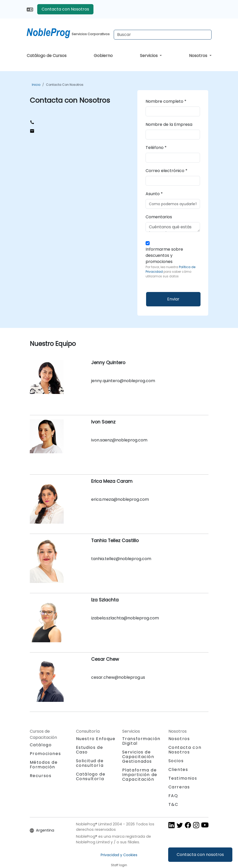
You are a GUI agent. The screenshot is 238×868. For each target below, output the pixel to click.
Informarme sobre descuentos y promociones (173, 262)
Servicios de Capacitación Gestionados (138, 757)
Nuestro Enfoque (96, 739)
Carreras (179, 787)
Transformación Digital (141, 741)
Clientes (178, 770)
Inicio (36, 85)
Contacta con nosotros (200, 855)
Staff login (119, 865)
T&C (173, 804)
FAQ (173, 796)
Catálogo (41, 745)
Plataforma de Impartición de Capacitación (140, 775)
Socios (176, 761)
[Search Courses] (163, 35)
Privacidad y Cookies (119, 855)
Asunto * (154, 194)
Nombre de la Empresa (169, 124)
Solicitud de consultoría (90, 763)
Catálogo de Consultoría (91, 776)
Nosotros (199, 56)
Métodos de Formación (44, 765)
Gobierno (103, 56)
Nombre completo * (166, 101)
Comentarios (159, 217)
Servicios (149, 56)
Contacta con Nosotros (65, 9)
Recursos (41, 776)
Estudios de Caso (90, 750)
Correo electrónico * (166, 171)
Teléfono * (156, 148)
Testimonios (183, 778)
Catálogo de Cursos (47, 56)
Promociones (45, 754)
